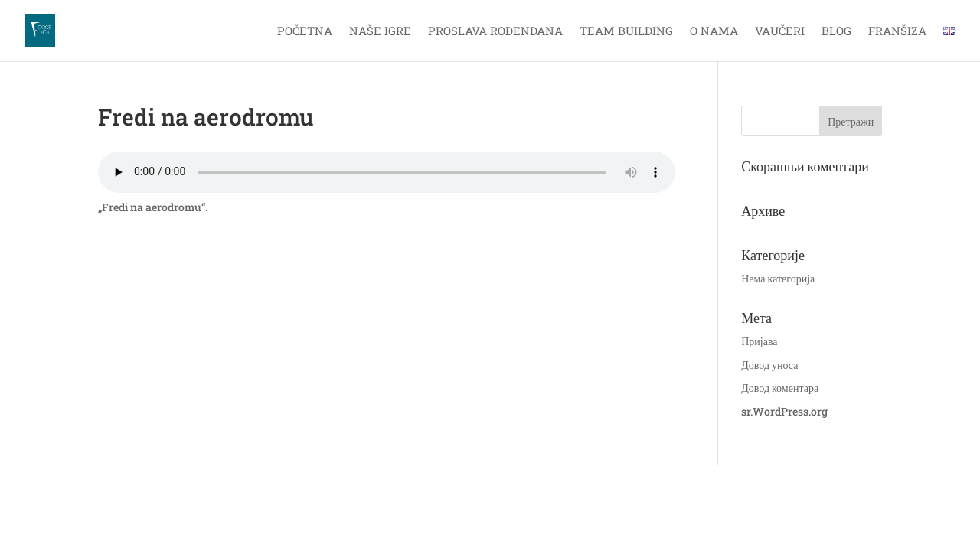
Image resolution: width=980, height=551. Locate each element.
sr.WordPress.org (784, 411)
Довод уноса (769, 365)
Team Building (626, 32)
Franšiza (897, 32)
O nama (714, 32)
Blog (836, 32)
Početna (305, 32)
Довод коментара (780, 388)
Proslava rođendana (495, 32)
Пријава (759, 341)
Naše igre (380, 32)
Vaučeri (780, 32)
